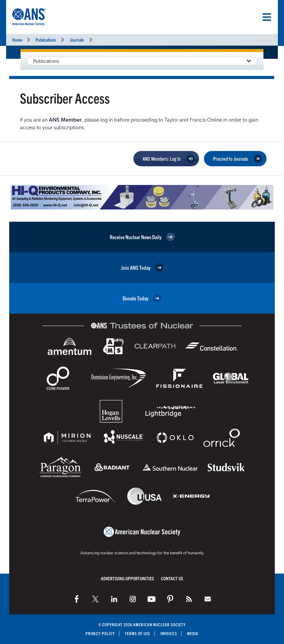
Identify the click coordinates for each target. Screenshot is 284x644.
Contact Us (172, 578)
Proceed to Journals (231, 159)
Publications (46, 40)
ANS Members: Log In (162, 159)
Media (193, 633)
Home (17, 40)
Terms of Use (138, 633)
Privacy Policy (100, 633)
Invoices (169, 633)
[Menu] (267, 17)
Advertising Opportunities (127, 578)
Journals (77, 40)
